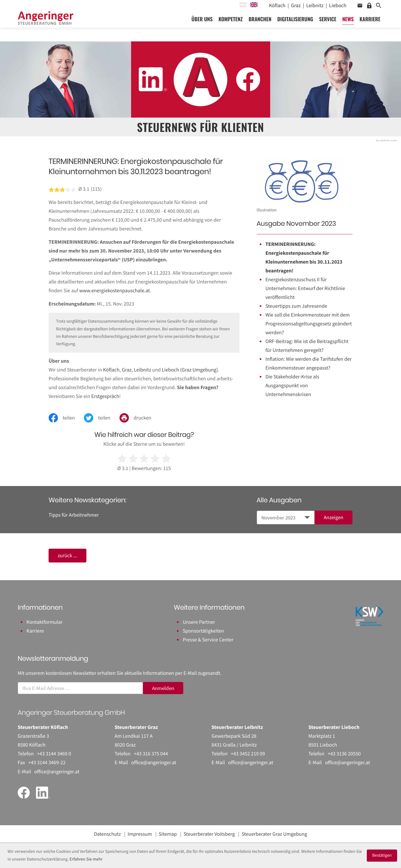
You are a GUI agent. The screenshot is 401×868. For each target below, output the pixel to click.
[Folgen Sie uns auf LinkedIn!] (153, 79)
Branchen (260, 25)
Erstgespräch (105, 396)
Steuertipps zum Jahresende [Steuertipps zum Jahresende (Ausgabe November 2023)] (296, 306)
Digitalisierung (295, 25)
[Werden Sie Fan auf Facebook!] (248, 79)
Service (328, 25)
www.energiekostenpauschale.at (115, 291)
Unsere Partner (199, 622)
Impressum (140, 834)
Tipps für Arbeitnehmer (74, 515)
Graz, (127, 370)
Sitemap (168, 834)
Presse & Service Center (208, 640)
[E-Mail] (80, 688)
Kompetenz (231, 25)
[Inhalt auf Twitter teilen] (102, 418)
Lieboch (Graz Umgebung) (190, 370)
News (348, 25)
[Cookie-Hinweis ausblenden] (382, 856)
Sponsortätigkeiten (203, 631)
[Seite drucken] (140, 418)
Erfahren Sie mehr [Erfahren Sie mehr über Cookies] (86, 859)
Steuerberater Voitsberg (209, 834)
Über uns (202, 25)
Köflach (111, 370)
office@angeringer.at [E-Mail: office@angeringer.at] (57, 772)
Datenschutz (107, 834)
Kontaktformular (45, 622)
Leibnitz (143, 370)
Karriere (370, 25)
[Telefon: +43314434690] (54, 754)
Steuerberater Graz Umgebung (274, 834)
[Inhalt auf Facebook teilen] (66, 418)
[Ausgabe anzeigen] (334, 517)
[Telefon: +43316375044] (151, 754)
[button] (360, 6)
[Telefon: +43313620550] (344, 754)
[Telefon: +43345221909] (248, 754)
